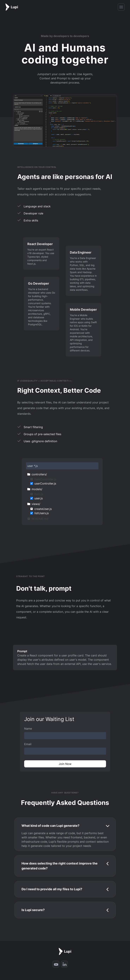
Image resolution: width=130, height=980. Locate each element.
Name (28, 729)
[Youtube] (56, 964)
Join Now (65, 764)
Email (28, 744)
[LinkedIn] (64, 964)
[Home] (12, 7)
